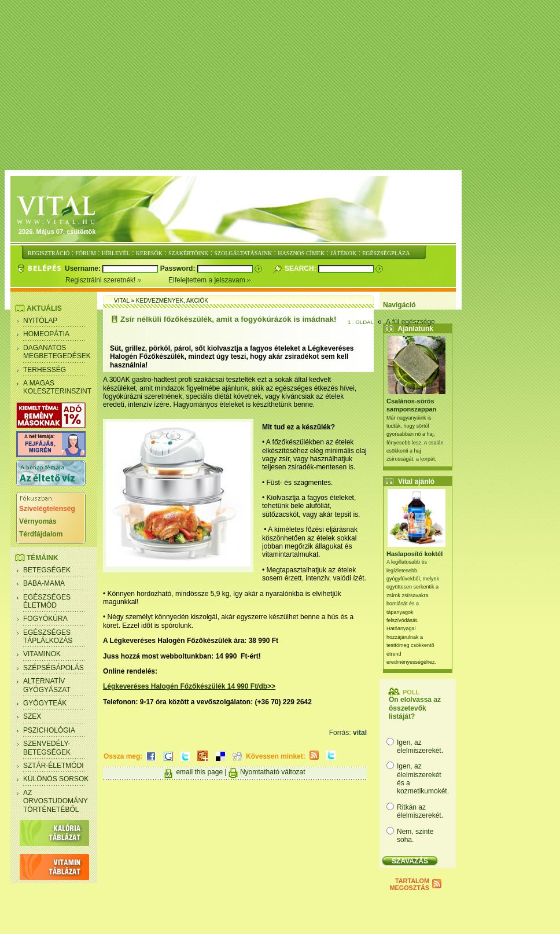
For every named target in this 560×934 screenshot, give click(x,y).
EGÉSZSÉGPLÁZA (386, 253)
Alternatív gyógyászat (47, 685)
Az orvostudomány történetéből (56, 801)
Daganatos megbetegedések (57, 352)
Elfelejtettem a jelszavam (210, 280)
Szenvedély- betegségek (47, 748)
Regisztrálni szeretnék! (117, 280)
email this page (199, 772)
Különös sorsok (56, 779)
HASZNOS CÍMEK (301, 253)
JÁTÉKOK (343, 253)
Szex (32, 716)
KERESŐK (149, 253)
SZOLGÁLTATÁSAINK (243, 253)
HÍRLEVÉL (116, 253)
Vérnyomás (38, 521)
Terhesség (45, 370)
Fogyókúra (45, 619)
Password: (179, 269)
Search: (301, 269)
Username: (84, 269)
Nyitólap (40, 321)
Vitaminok (42, 654)
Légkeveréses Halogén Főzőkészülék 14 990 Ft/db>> (189, 686)
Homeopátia (46, 334)
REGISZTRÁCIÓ (49, 253)
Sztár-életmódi (54, 766)
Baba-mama (44, 583)
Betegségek (47, 570)
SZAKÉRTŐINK (188, 253)
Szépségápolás (54, 668)
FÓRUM (86, 253)
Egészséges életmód (47, 601)
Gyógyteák (45, 703)
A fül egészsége (410, 322)
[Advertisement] (282, 86)
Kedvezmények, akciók (172, 301)
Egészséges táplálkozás (48, 637)
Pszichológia (49, 730)
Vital (122, 301)
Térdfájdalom (41, 534)
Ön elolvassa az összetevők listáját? (415, 708)
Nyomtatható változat (273, 772)
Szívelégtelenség (47, 509)
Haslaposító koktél (415, 554)
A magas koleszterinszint (57, 387)
